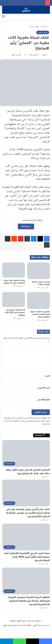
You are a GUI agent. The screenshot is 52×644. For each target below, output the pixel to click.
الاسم (47, 376)
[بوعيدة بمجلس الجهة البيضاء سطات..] (39, 271)
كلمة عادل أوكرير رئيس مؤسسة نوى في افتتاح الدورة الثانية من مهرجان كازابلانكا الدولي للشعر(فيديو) (28, 513)
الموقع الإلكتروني (43, 400)
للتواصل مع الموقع (10, 625)
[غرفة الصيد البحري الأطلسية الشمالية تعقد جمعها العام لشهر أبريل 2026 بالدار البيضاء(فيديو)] (26, 537)
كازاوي (45, 55)
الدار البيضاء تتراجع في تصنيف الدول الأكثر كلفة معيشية (15, 312)
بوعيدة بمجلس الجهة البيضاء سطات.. (41, 283)
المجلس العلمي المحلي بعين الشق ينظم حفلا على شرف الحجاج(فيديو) (28, 472)
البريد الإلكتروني (43, 388)
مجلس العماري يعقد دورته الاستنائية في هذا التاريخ (14, 282)
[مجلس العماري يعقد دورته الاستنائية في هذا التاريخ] (14, 270)
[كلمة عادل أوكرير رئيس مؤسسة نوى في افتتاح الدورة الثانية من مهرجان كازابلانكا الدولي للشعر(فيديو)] (26, 493)
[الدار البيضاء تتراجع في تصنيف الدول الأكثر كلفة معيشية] (14, 300)
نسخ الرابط (26, 226)
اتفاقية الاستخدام (25, 625)
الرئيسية (45, 26)
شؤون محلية (34, 26)
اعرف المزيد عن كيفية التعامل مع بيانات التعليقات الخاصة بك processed (27, 423)
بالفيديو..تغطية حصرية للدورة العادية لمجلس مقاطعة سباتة (40, 314)
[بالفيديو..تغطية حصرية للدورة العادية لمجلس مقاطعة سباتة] (39, 300)
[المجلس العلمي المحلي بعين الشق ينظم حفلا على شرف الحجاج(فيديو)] (26, 453)
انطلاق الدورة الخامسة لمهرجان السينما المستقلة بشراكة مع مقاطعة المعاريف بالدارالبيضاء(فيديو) (29, 601)
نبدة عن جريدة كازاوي (41, 625)
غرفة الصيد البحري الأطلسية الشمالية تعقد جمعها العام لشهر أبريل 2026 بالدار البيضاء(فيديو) (27, 557)
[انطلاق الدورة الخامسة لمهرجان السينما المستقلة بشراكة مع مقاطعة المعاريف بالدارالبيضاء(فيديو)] (26, 581)
